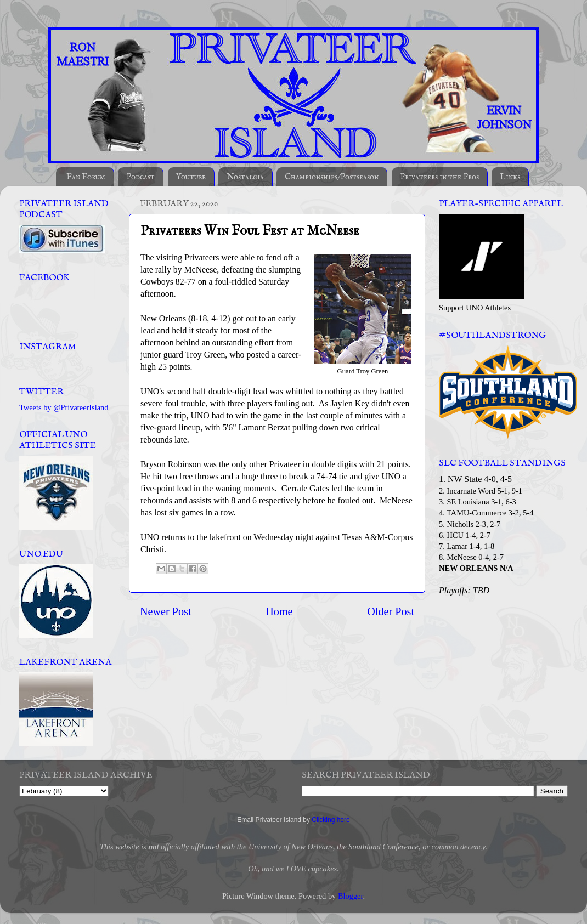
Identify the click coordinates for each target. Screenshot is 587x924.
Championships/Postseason (332, 177)
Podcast (140, 177)
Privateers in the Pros (439, 177)
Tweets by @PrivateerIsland (64, 407)
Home (279, 611)
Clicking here (331, 820)
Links (510, 177)
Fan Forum (86, 177)
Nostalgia (245, 177)
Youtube (191, 177)
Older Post (391, 611)
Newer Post (166, 611)
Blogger (351, 896)
